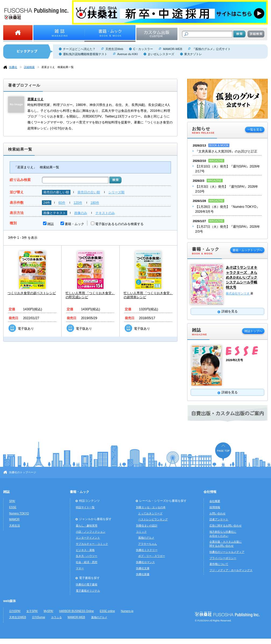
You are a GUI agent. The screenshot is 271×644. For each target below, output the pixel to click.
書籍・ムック (74, 224)
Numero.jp (127, 611)
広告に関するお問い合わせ (226, 526)
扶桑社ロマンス (145, 562)
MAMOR (14, 519)
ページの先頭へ (223, 452)
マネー (80, 568)
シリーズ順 (116, 192)
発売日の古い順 (89, 192)
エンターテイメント (88, 538)
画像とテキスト (55, 213)
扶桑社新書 (143, 574)
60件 (62, 203)
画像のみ (81, 213)
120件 (78, 203)
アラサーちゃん (148, 544)
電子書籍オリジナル (88, 591)
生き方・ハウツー (87, 556)
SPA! (12, 501)
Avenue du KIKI (127, 54)
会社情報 (210, 492)
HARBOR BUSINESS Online (76, 611)
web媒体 (10, 601)
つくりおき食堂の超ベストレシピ (32, 293)
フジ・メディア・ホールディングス (231, 570)
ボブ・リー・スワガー (152, 556)
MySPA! (48, 611)
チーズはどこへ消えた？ (79, 49)
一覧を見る (255, 130)
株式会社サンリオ (238, 293)
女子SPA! (32, 611)
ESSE (13, 507)
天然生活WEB (18, 617)
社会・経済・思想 (87, 562)
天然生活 (15, 526)
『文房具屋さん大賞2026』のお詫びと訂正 (226, 151)
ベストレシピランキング (153, 519)
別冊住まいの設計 (147, 526)
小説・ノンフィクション (91, 532)
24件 (47, 203)
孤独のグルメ (146, 538)
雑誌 (51, 224)
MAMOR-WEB (172, 49)
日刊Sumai (39, 617)
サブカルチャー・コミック (92, 544)
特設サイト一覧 (85, 507)
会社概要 (215, 501)
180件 (95, 203)
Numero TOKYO (19, 513)
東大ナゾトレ (193, 54)
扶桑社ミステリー (147, 550)
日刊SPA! (15, 611)
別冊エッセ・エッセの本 (151, 507)
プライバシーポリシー (223, 558)
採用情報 (215, 507)
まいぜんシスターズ (161, 54)
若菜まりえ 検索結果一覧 (58, 67)
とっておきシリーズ (150, 513)
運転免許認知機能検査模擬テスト (85, 54)
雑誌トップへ (253, 331)
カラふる (56, 617)
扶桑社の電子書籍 (87, 584)
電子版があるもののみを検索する (119, 224)
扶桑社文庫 (143, 568)
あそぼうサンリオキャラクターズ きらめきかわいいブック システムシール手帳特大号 (242, 277)
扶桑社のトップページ (23, 472)
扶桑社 (13, 67)
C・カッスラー (143, 49)
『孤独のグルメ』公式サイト (211, 49)
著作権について (219, 564)
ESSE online (107, 611)
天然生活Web (114, 49)
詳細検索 (29, 67)
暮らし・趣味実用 (87, 526)
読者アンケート (219, 519)
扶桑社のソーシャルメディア (227, 552)
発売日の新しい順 (56, 192)
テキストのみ (105, 213)
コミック (141, 532)
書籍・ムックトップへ (247, 250)
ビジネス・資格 (85, 550)
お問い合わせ (217, 513)
